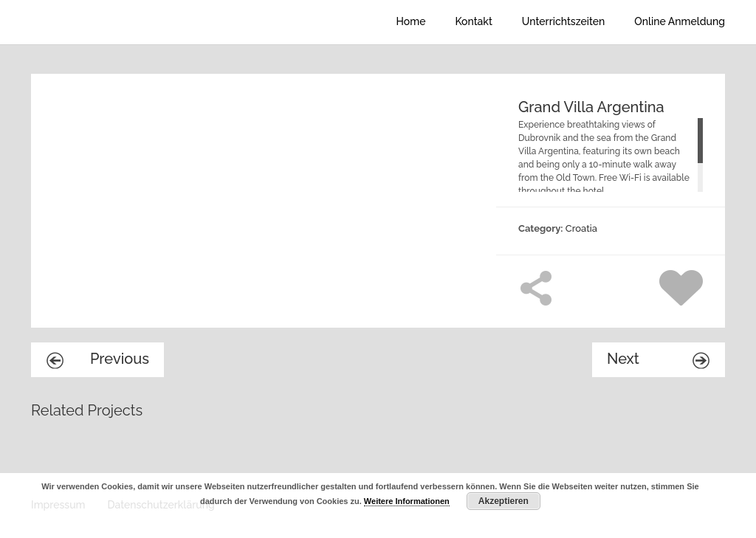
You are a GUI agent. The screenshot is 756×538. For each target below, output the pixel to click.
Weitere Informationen (407, 501)
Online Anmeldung (680, 21)
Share (536, 288)
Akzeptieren (504, 501)
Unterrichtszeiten (563, 21)
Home (411, 21)
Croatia (581, 228)
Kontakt (473, 21)
